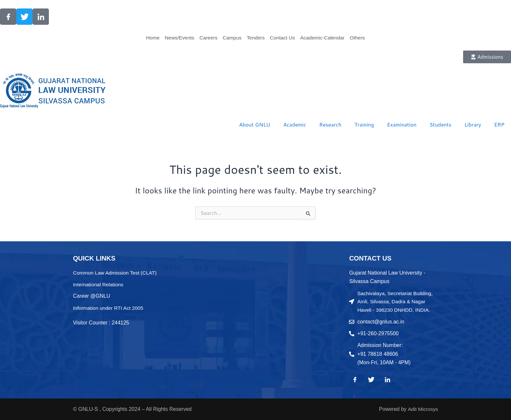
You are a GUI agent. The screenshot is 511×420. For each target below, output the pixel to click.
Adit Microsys (423, 409)
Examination (402, 124)
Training (364, 124)
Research (330, 124)
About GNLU (255, 124)
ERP (499, 124)
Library (473, 124)
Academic (295, 124)
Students (440, 124)
